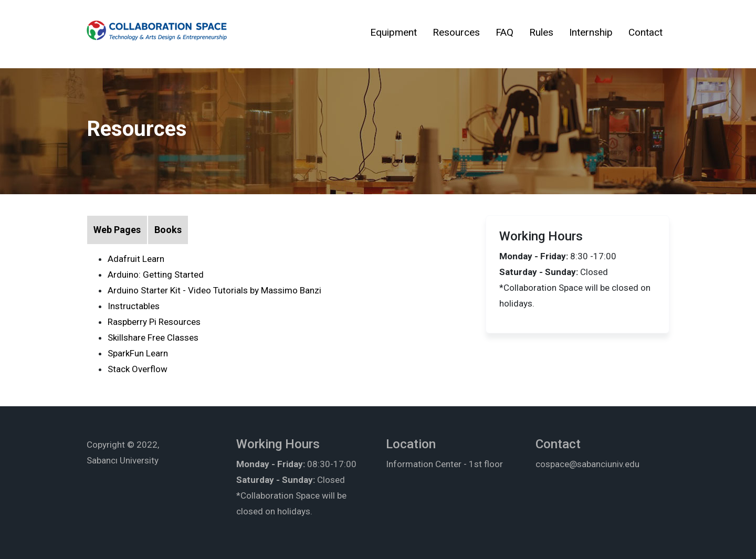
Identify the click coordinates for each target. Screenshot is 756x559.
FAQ (505, 32)
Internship (591, 32)
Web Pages (117, 230)
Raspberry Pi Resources (154, 322)
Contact (645, 32)
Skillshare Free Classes (153, 337)
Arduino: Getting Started (156, 275)
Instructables (134, 306)
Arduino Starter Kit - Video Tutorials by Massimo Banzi (214, 290)
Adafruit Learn (136, 259)
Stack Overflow (138, 369)
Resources (456, 32)
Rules (541, 32)
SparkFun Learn (138, 353)
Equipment (393, 32)
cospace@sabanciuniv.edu (587, 464)
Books (168, 230)
